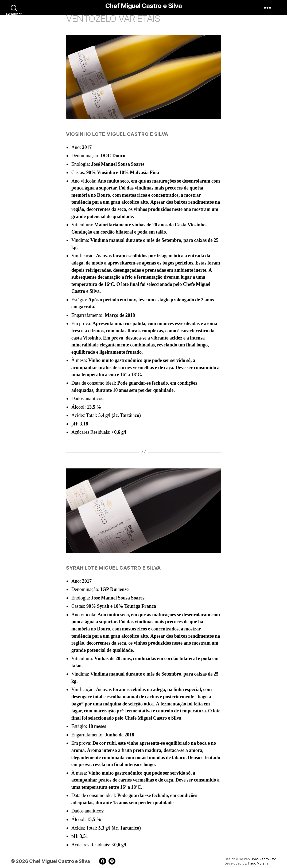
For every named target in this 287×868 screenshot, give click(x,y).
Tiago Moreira (258, 863)
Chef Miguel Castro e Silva (143, 6)
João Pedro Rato (264, 859)
